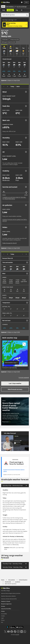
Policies (3, 611)
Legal (2, 618)
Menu (26, 2)
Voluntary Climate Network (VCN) (9, 599)
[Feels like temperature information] (26, 106)
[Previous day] (4, 86)
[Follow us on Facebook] (12, 631)
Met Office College (5, 591)
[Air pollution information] (26, 205)
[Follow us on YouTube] (8, 631)
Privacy (3, 620)
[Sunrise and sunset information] (26, 187)
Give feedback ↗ (10, 6)
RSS (2, 622)
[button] (15, 352)
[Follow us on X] (5, 631)
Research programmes (6, 604)
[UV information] (26, 152)
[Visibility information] (26, 171)
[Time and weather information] (27, 262)
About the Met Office (6, 609)
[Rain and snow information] (27, 321)
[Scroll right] (27, 59)
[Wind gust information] (26, 92)
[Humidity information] (26, 138)
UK (22, 10)
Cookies (3, 616)
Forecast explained (24, 377)
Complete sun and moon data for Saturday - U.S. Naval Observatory (14, 198)
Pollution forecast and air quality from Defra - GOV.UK (15, 220)
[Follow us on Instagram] (18, 631)
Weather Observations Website (8, 596)
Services (3, 606)
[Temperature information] (27, 303)
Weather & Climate (6, 601)
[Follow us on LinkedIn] (22, 631)
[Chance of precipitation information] (26, 120)
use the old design (22, 6)
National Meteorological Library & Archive (11, 593)
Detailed (10, 10)
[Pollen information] (26, 227)
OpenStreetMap (24, 366)
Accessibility (4, 614)
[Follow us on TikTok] (15, 631)
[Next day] (8, 86)
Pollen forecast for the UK (10, 243)
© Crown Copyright (15, 635)
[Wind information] (27, 274)
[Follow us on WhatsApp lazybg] (25, 631)
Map (17, 10)
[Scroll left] (23, 59)
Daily (4, 10)
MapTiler (18, 366)
